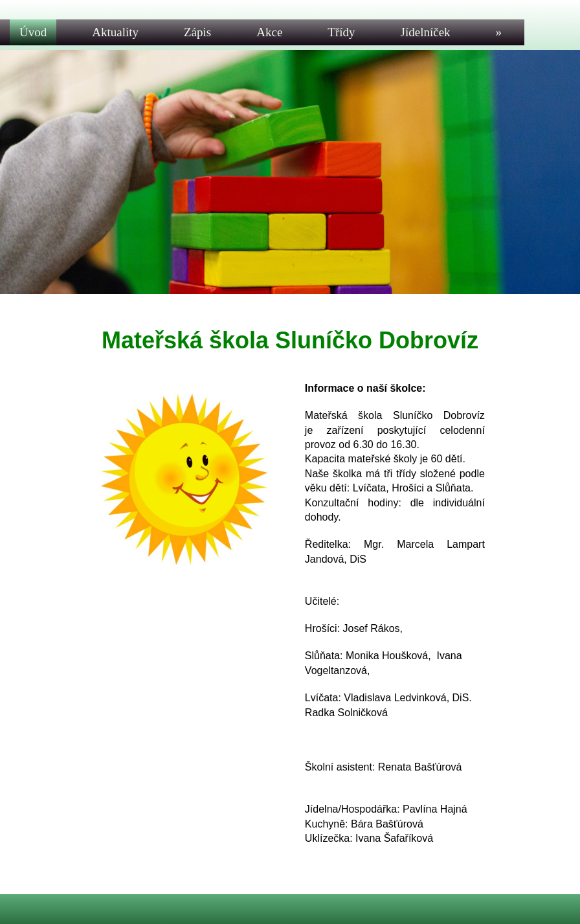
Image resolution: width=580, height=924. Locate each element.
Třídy (341, 32)
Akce (269, 32)
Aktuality (115, 32)
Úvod (33, 32)
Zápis (197, 32)
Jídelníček (426, 32)
